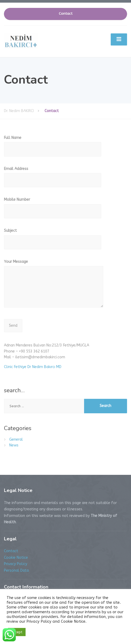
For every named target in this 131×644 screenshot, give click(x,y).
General (16, 439)
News (14, 445)
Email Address (53, 179)
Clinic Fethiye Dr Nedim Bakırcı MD (33, 367)
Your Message (54, 286)
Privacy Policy (16, 564)
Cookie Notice (16, 558)
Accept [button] (17, 632)
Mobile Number (53, 210)
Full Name (53, 148)
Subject (53, 241)
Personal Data (16, 570)
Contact (66, 14)
